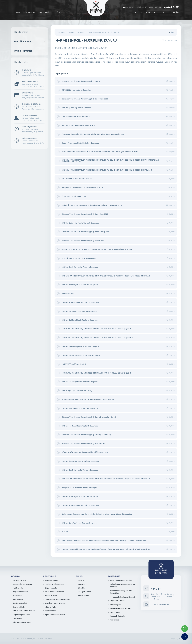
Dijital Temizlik (51, 611)
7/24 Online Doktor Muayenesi (58, 599)
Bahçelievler (152, 12)
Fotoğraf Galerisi (85, 592)
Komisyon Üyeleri (20, 603)
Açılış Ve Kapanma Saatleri (121, 580)
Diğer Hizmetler (51, 588)
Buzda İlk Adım (51, 595)
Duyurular (81, 32)
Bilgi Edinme (115, 612)
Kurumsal (31, 12)
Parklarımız (114, 620)
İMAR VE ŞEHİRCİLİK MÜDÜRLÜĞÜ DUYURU (104, 32)
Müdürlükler (17, 595)
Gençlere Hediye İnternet (55, 603)
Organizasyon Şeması (21, 615)
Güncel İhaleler (84, 595)
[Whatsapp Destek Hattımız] (185, 629)
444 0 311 (172, 7)
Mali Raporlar (18, 588)
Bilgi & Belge (18, 599)
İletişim (176, 12)
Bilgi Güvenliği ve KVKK (22, 622)
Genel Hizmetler (52, 580)
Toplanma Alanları (117, 601)
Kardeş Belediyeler (118, 616)
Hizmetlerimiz (45, 12)
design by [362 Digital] (176, 638)
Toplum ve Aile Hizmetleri (55, 584)
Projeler (138, 12)
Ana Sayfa (61, 32)
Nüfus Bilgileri (116, 605)
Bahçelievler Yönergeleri (22, 584)
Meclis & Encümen (20, 580)
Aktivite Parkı (50, 607)
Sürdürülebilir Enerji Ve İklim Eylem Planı (121, 592)
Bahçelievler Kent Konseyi (121, 608)
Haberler (81, 580)
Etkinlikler (82, 588)
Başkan (19, 12)
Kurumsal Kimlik (19, 607)
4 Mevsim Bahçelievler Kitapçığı (123, 597)
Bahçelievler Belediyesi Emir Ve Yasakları (123, 585)
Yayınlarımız (17, 618)
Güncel (59, 12)
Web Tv (166, 12)
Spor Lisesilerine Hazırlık (55, 615)
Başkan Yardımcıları (20, 592)
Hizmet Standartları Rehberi (24, 611)
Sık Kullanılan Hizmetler (54, 592)
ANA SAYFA (128, 7)
